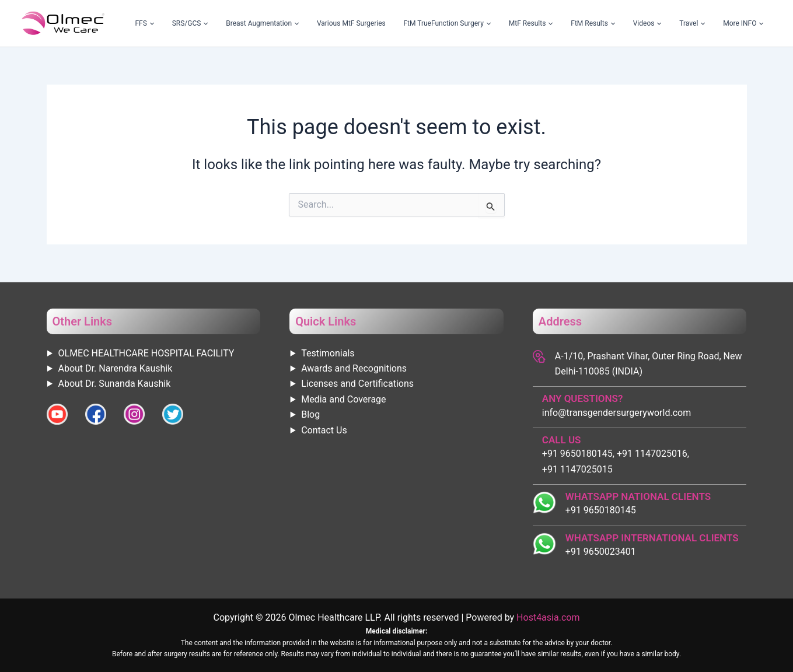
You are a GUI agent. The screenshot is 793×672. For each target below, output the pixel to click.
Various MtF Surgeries (422, 23)
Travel (708, 23)
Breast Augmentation (344, 23)
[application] (254, 23)
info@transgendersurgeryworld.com (616, 413)
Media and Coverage (343, 399)
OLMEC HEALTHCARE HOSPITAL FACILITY (146, 353)
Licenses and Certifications (357, 384)
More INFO (749, 23)
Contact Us (324, 430)
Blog (310, 414)
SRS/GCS (282, 23)
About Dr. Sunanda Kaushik (115, 384)
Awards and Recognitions (354, 368)
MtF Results (580, 23)
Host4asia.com (548, 617)
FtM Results (631, 23)
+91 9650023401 (601, 552)
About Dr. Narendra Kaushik (116, 368)
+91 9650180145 (601, 510)
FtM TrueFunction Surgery (507, 23)
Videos (674, 23)
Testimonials (328, 353)
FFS (248, 23)
